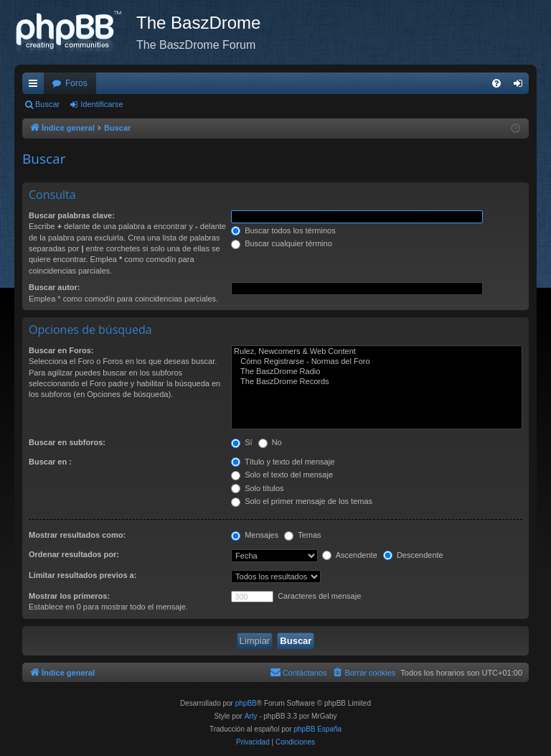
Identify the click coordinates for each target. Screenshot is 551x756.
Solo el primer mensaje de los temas (302, 501)
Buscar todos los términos (283, 230)
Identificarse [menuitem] (521, 86)
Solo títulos (257, 488)
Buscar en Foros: (61, 350)
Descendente (413, 555)
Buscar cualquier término (282, 243)
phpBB (246, 703)
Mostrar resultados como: (77, 535)
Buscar (47, 104)
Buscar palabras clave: (72, 215)
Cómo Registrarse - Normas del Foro (377, 362)
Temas (302, 535)
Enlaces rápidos (36, 86)
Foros (76, 83)
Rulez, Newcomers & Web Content (377, 352)
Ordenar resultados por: (74, 554)
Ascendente (350, 555)
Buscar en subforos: (67, 442)
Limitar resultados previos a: (83, 575)
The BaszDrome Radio (377, 372)
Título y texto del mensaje (283, 462)
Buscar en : (50, 462)
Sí (241, 442)
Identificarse (102, 104)
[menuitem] (496, 83)
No (270, 442)
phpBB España (317, 729)
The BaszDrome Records (377, 382)
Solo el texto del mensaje (282, 475)
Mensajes (255, 535)
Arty (251, 716)
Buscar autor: (55, 287)
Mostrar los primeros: (69, 596)
